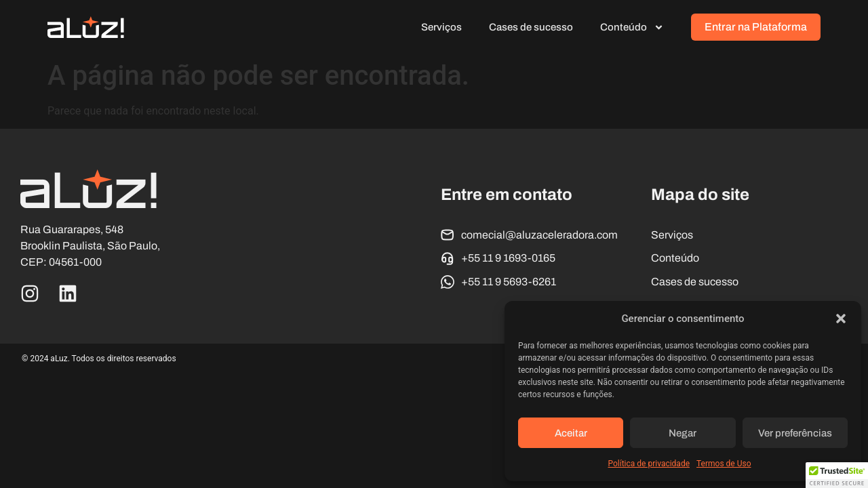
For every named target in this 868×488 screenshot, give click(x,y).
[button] (841, 319)
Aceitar (571, 433)
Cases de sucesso (531, 27)
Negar (683, 433)
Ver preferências (795, 433)
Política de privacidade (649, 464)
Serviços (441, 27)
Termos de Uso (724, 464)
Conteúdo (632, 27)
